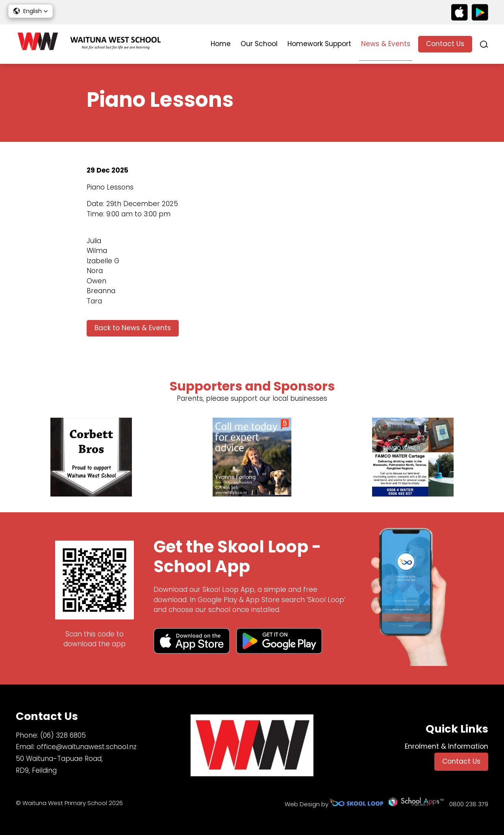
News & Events (386, 44)
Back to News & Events (133, 328)
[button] (31, 11)
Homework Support (319, 44)
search (484, 44)
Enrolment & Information (447, 746)
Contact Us (445, 44)
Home (221, 44)
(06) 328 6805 (63, 735)
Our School (259, 44)
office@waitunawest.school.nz (87, 747)
